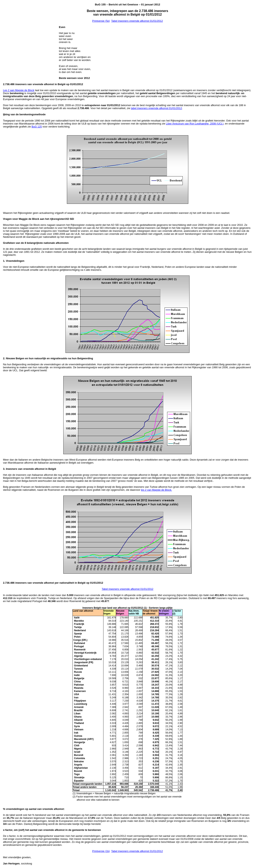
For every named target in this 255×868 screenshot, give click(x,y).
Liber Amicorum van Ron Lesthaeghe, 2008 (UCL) (195, 124)
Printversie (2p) (101, 851)
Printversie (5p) (101, 21)
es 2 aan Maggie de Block (19, 90)
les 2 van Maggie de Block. (156, 490)
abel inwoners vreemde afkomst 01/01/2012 (157, 108)
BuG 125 (37, 127)
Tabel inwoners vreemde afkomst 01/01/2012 (137, 21)
